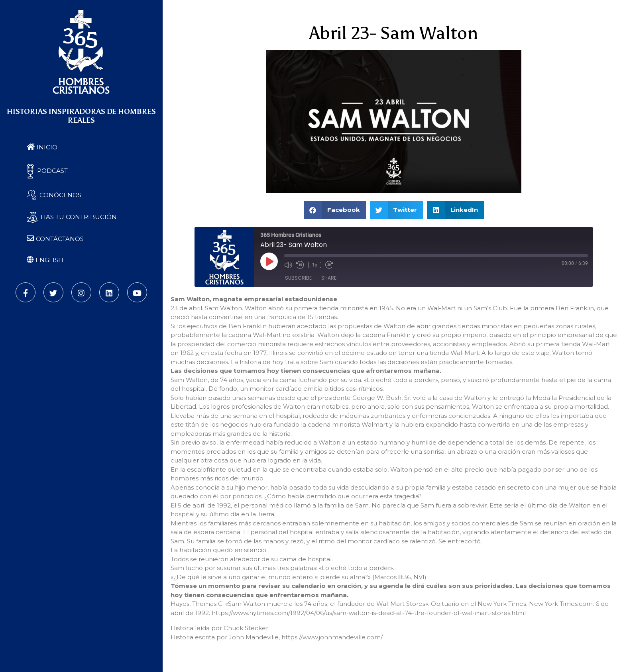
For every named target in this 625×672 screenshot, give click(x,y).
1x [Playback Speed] (315, 265)
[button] (335, 210)
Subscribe (298, 278)
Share (329, 278)
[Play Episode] (269, 261)
